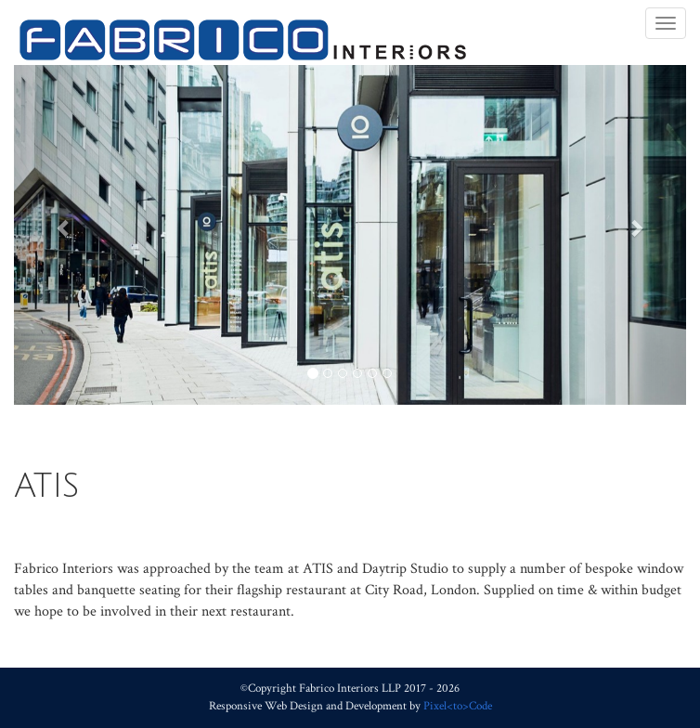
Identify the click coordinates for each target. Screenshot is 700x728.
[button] (65, 228)
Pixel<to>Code (458, 706)
